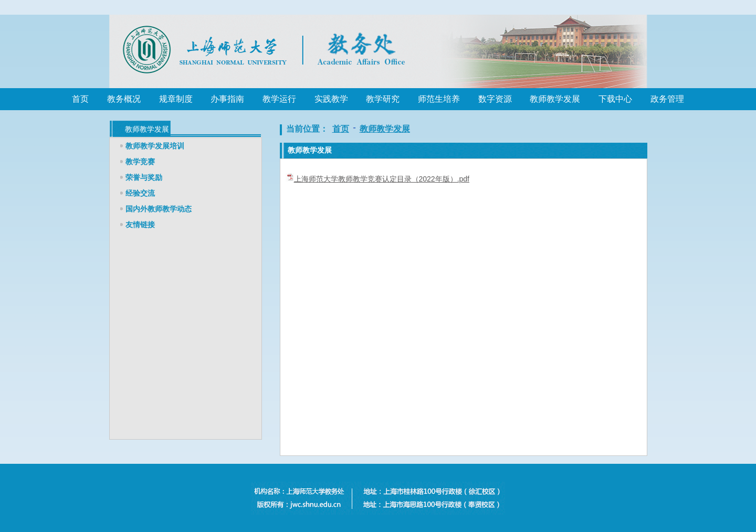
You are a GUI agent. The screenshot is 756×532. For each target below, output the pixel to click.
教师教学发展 (555, 99)
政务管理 (667, 99)
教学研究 (383, 99)
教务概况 (124, 99)
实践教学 (331, 99)
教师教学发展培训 (155, 146)
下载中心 (615, 99)
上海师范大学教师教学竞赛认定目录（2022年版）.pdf (382, 179)
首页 (80, 99)
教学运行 (279, 99)
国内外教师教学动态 (159, 209)
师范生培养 (439, 99)
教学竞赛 (140, 162)
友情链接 (140, 225)
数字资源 (495, 99)
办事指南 (227, 99)
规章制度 (176, 99)
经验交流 (140, 193)
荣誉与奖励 (144, 177)
